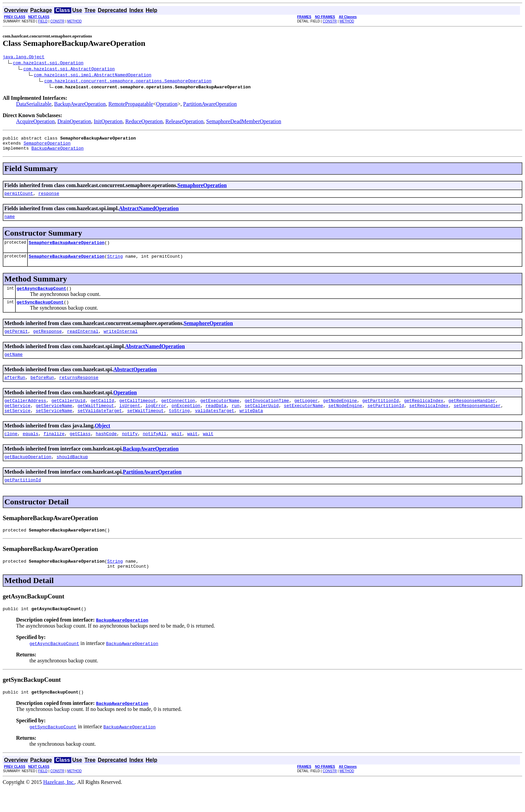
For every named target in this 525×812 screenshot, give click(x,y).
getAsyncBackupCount (42, 297)
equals (31, 451)
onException (186, 420)
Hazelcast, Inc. (59, 806)
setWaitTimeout (145, 426)
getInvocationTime (267, 414)
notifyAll (155, 451)
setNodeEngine (345, 420)
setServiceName (54, 426)
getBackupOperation (28, 475)
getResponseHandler (472, 414)
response (49, 198)
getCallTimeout (137, 414)
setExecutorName (304, 420)
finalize (54, 451)
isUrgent (130, 420)
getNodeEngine (340, 414)
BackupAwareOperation (80, 105)
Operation (167, 105)
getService (17, 420)
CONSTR (57, 21)
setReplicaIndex (429, 420)
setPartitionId (386, 420)
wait (177, 451)
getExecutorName (220, 414)
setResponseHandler (477, 420)
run (236, 420)
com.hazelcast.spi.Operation (48, 64)
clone (11, 451)
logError (156, 420)
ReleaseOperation (184, 122)
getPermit (16, 342)
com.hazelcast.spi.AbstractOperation (69, 70)
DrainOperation (74, 122)
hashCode (106, 451)
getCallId (102, 414)
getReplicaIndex (424, 414)
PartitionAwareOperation (210, 105)
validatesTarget (214, 426)
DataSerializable (34, 105)
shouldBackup (72, 475)
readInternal (83, 342)
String (115, 264)
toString (179, 426)
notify (130, 451)
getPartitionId (381, 414)
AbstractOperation (135, 381)
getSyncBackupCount (40, 312)
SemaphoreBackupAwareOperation (67, 249)
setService (17, 426)
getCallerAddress (25, 414)
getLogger (306, 414)
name (10, 222)
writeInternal (120, 342)
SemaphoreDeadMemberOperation (244, 122)
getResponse (48, 342)
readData (216, 420)
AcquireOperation (35, 122)
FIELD (43, 21)
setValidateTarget (100, 426)
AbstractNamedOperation (149, 213)
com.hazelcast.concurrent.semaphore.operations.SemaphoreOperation (128, 82)
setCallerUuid (262, 420)
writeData (251, 426)
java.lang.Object (24, 58)
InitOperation (108, 122)
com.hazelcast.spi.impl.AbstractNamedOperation (93, 76)
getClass (80, 451)
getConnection (178, 414)
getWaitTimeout (96, 420)
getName (14, 366)
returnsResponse (79, 390)
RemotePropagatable (131, 105)
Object (102, 442)
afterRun (15, 390)
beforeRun (42, 390)
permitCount (19, 198)
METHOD (74, 21)
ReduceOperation (144, 122)
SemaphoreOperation (47, 146)
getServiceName (54, 420)
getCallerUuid (68, 414)
